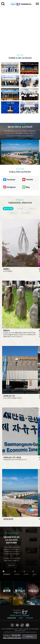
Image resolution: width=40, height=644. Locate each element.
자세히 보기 (11, 565)
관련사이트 (29, 637)
